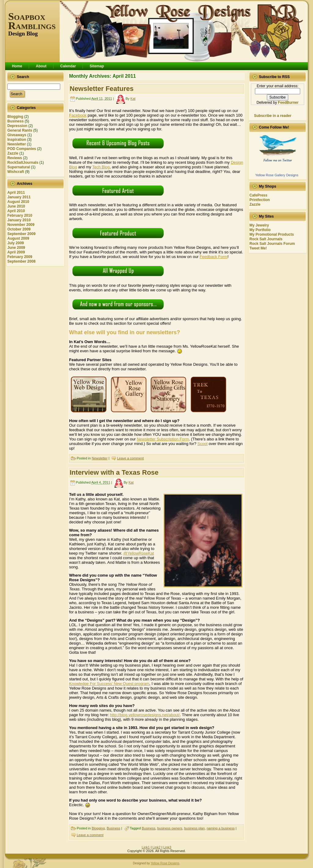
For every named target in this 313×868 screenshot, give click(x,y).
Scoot (203, 444)
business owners (170, 828)
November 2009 (21, 225)
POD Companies (22, 149)
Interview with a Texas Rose (114, 472)
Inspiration (17, 140)
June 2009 (16, 248)
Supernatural (19, 167)
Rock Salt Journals (266, 239)
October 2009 (19, 229)
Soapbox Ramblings (32, 21)
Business (15, 121)
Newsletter (17, 144)
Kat (133, 99)
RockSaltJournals (23, 163)
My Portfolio (260, 230)
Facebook (78, 115)
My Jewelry (259, 225)
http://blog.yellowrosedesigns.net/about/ (145, 715)
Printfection (260, 200)
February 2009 (20, 257)
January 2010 (19, 220)
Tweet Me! (258, 248)
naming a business (221, 828)
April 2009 (16, 252)
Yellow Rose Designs (165, 863)
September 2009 (21, 234)
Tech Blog (101, 167)
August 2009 (18, 238)
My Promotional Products (272, 234)
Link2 (156, 847)
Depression (17, 126)
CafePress (258, 195)
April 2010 (16, 211)
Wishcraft (16, 172)
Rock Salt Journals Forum (272, 244)
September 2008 (21, 261)
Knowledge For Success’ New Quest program (109, 684)
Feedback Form (214, 257)
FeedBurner (288, 103)
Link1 (146, 847)
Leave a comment (130, 458)
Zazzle (13, 153)
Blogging (15, 117)
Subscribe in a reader (273, 116)
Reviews (15, 158)
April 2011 (16, 193)
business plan (195, 828)
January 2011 (19, 197)
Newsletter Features (102, 89)
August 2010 (18, 202)
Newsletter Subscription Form (163, 439)
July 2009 (16, 243)
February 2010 (20, 215)
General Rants (20, 130)
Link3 (167, 847)
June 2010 (16, 206)
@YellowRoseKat (139, 553)
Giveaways (17, 135)
